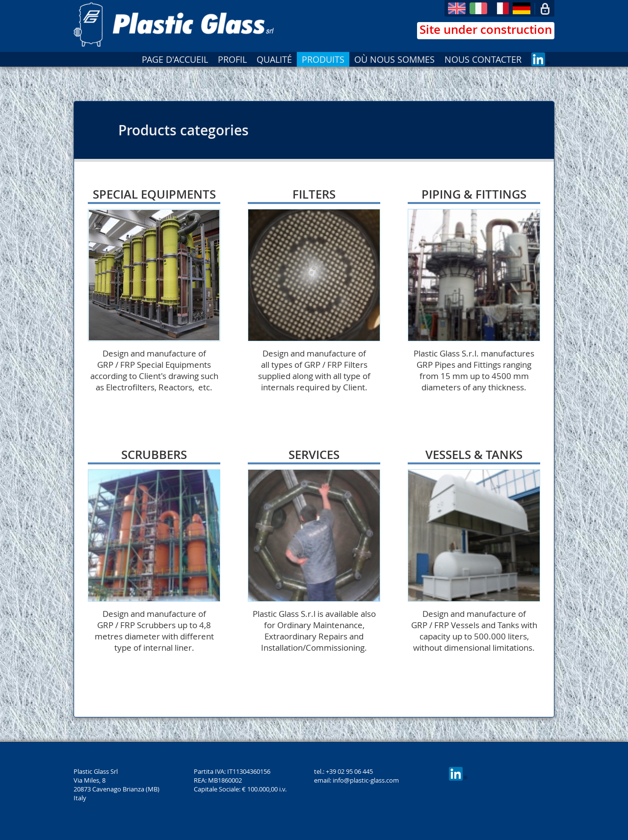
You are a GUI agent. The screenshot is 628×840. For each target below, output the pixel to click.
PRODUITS (323, 59)
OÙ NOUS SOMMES (394, 59)
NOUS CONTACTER (483, 59)
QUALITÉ (274, 59)
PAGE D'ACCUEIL (175, 59)
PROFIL (232, 59)
